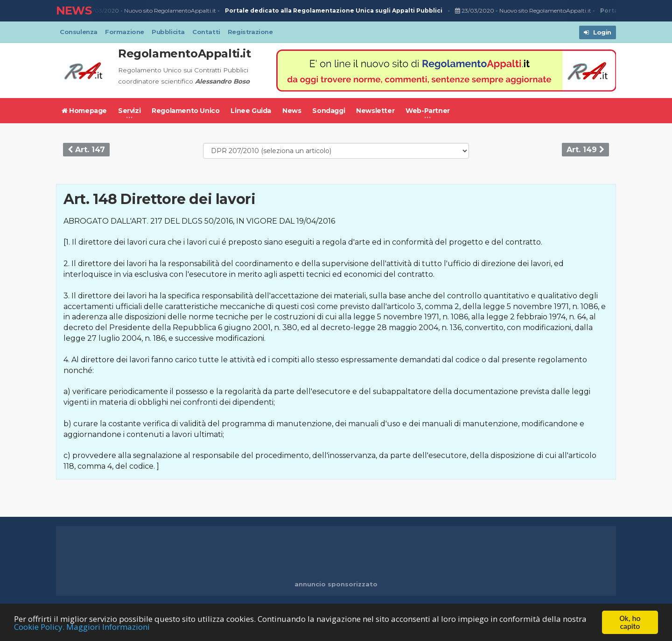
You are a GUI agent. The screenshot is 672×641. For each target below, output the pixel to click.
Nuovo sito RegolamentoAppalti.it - (285, 11)
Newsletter (375, 111)
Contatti (206, 32)
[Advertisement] (336, 554)
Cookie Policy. (39, 627)
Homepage (84, 111)
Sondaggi (329, 111)
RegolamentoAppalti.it (185, 53)
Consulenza (79, 32)
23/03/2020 (101, 11)
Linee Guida (251, 111)
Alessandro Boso (222, 81)
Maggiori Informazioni (108, 627)
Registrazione (250, 32)
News (292, 111)
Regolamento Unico (185, 111)
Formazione (125, 32)
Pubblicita (168, 32)
